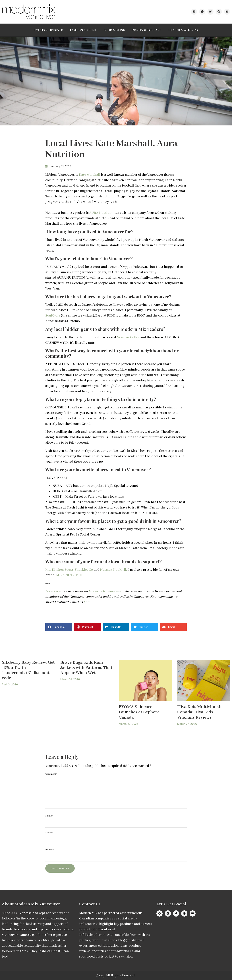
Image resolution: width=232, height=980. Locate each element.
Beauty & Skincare (147, 30)
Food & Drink (114, 30)
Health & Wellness (183, 30)
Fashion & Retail (83, 30)
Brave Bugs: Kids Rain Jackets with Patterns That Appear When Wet (86, 668)
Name (49, 816)
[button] (59, 627)
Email (49, 833)
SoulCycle (53, 316)
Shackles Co (84, 570)
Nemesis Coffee (128, 337)
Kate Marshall (90, 175)
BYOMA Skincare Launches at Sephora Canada (139, 712)
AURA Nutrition (101, 213)
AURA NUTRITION (70, 575)
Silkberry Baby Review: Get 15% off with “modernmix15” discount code (28, 670)
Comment (51, 774)
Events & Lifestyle (48, 30)
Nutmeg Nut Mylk (113, 570)
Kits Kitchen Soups (59, 570)
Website (49, 850)
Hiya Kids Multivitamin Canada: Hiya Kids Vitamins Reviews (200, 712)
